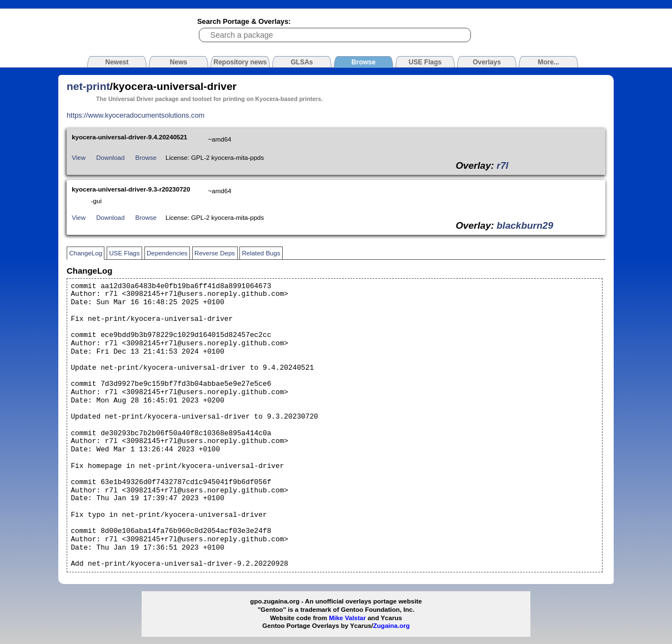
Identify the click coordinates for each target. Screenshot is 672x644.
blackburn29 (525, 225)
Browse (146, 158)
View (79, 158)
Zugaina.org (392, 626)
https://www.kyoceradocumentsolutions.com (136, 115)
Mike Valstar (347, 618)
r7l (502, 165)
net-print (88, 86)
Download (110, 158)
